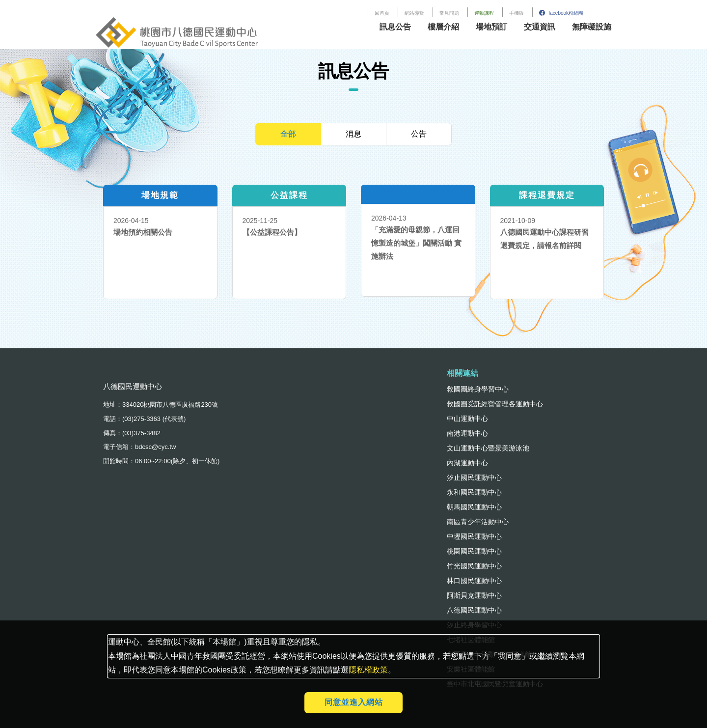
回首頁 (382, 13)
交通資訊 (540, 27)
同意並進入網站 (354, 702)
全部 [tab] (288, 134)
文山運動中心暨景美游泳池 (488, 448)
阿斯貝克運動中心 (474, 595)
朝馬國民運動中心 (474, 507)
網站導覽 (414, 13)
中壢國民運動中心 (474, 536)
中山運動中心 (467, 419)
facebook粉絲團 (561, 13)
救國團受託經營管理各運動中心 (495, 404)
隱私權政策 (368, 670)
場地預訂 (491, 27)
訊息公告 (395, 27)
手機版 (517, 13)
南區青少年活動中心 (478, 522)
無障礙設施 (592, 27)
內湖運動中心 (467, 463)
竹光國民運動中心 (474, 566)
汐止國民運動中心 (474, 477)
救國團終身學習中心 (478, 389)
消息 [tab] (353, 134)
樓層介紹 (443, 27)
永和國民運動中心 (474, 492)
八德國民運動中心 (474, 610)
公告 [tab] (419, 134)
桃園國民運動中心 (474, 551)
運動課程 (484, 13)
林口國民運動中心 (474, 581)
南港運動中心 (467, 433)
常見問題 (449, 13)
